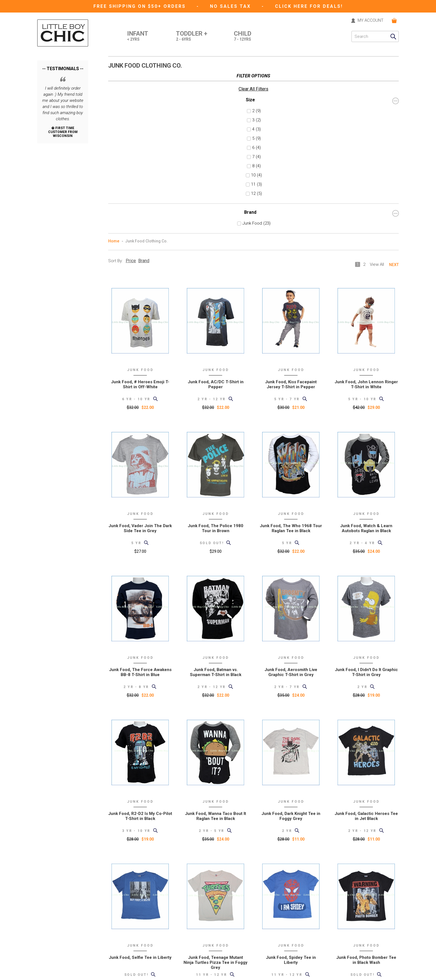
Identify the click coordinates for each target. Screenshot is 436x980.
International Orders (125, 936)
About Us (116, 912)
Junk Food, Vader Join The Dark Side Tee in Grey (140, 362)
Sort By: (115, 95)
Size (63, 84)
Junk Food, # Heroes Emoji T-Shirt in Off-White (140, 218)
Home (114, 75)
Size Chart (117, 943)
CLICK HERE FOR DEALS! (309, 6)
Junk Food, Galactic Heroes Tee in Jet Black (366, 650)
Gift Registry (119, 959)
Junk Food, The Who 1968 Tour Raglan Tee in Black (291, 362)
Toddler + (192, 36)
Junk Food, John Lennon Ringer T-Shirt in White (366, 218)
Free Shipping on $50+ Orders (141, 6)
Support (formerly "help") (130, 920)
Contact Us (118, 904)
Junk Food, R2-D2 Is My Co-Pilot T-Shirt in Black (140, 650)
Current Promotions (126, 951)
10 (49, 158)
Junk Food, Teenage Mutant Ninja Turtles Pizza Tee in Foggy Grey (215, 797)
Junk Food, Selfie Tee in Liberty (140, 792)
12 (49, 176)
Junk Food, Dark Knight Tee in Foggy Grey (291, 650)
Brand (63, 196)
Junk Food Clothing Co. (146, 75)
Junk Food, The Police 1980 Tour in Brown (215, 362)
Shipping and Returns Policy (133, 928)
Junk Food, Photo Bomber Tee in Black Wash (366, 794)
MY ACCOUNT (371, 21)
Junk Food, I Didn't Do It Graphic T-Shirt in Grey (366, 506)
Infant (138, 36)
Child (243, 36)
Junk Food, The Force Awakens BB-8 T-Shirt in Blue (140, 506)
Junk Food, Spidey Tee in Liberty (291, 794)
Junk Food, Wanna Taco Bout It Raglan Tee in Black (215, 650)
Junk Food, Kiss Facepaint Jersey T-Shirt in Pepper (291, 218)
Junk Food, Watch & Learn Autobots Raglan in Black (366, 362)
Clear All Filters (52, 72)
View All (377, 99)
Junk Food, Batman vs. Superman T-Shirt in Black (216, 506)
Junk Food (57, 206)
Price (131, 95)
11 (49, 167)
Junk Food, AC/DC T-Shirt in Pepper (216, 218)
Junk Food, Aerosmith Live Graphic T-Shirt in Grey (291, 506)
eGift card (117, 967)
